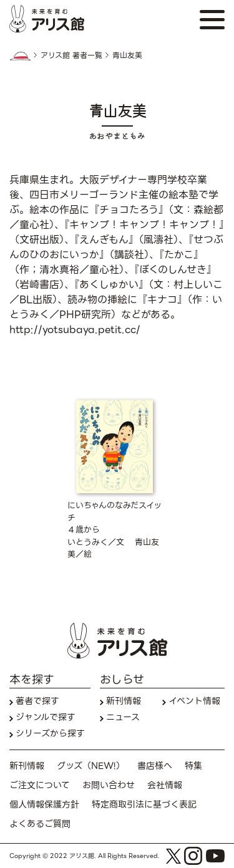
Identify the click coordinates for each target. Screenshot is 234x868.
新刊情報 (124, 701)
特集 (193, 766)
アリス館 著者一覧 (71, 55)
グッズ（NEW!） (91, 766)
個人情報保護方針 (44, 805)
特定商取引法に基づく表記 (144, 805)
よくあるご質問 (40, 824)
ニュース (123, 717)
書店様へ (155, 766)
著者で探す (37, 701)
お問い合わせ (109, 785)
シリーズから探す (50, 734)
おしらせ (122, 679)
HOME (20, 56)
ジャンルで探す (46, 717)
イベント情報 (194, 701)
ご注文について (40, 785)
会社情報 (165, 785)
